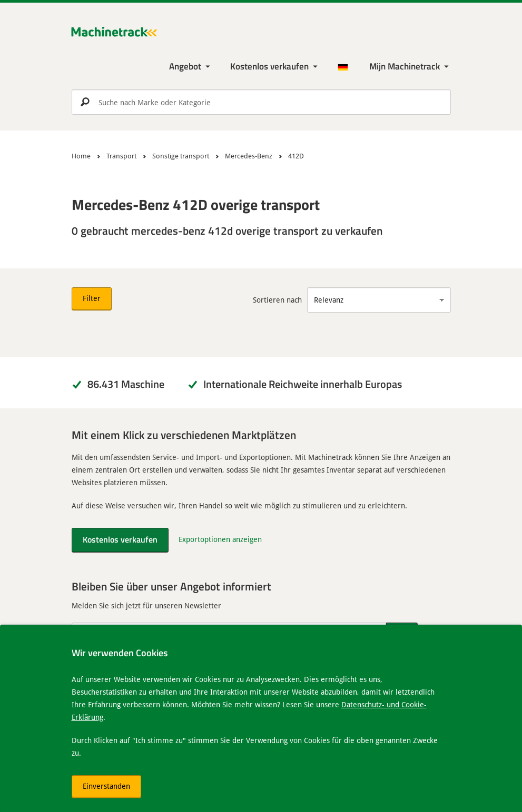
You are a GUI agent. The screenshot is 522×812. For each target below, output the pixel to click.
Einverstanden (106, 786)
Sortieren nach (277, 300)
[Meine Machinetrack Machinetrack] (410, 67)
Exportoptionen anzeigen (220, 539)
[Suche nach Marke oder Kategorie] (261, 102)
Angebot (185, 66)
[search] (261, 102)
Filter (92, 298)
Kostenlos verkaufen (269, 66)
